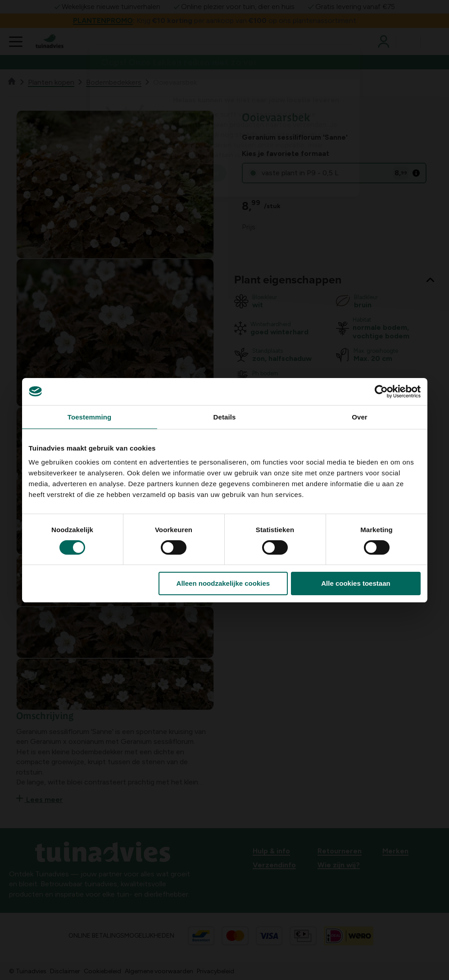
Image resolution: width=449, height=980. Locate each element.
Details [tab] (225, 417)
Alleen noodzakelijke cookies (223, 583)
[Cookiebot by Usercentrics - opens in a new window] (381, 392)
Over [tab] (360, 417)
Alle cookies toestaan (356, 583)
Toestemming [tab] (90, 417)
